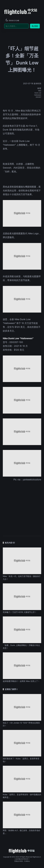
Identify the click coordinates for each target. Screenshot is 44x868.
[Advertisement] (22, 507)
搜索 (35, 26)
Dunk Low (38, 93)
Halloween (38, 95)
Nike (40, 91)
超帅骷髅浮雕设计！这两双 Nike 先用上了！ (21, 681)
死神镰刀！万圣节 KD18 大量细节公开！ (20, 612)
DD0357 (38, 97)
